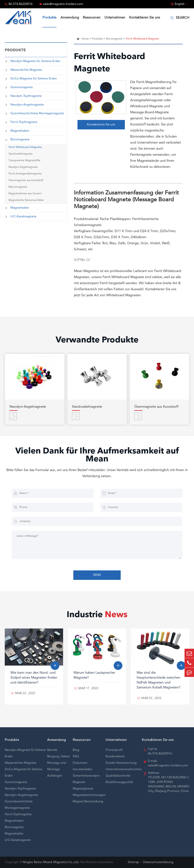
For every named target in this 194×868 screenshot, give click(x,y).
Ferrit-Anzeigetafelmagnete (25, 174)
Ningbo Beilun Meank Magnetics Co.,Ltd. (51, 862)
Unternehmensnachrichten (124, 769)
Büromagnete (20, 140)
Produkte (49, 18)
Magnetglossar (83, 789)
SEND (97, 575)
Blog (76, 750)
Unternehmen (115, 18)
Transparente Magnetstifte (24, 160)
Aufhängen (55, 776)
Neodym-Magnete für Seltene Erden (35, 61)
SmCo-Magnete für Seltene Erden (34, 79)
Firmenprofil (114, 750)
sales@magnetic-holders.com (63, 4)
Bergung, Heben (59, 757)
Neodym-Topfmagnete (26, 96)
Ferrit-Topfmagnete (24, 122)
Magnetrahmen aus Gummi (25, 194)
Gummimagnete (22, 87)
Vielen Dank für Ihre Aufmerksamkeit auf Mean (97, 455)
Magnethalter (20, 208)
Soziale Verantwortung (121, 763)
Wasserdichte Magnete (26, 70)
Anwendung (70, 18)
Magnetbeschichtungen (89, 795)
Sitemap (133, 862)
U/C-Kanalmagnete (23, 217)
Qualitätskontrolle (118, 776)
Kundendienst (115, 757)
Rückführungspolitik (119, 782)
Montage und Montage (57, 766)
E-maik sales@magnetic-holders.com (168, 763)
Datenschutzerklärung (158, 862)
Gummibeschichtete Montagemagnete (37, 114)
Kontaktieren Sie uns (145, 18)
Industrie (97, 615)
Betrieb (52, 750)
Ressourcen (92, 18)
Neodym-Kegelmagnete (23, 167)
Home (85, 39)
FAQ (76, 757)
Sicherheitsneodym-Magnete (86, 779)
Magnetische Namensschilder (26, 200)
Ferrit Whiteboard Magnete (25, 147)
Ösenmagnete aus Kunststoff (26, 180)
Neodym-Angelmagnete (27, 105)
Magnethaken (20, 131)
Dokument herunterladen (83, 766)
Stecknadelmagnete (21, 154)
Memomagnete (18, 187)
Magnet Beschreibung (88, 802)
